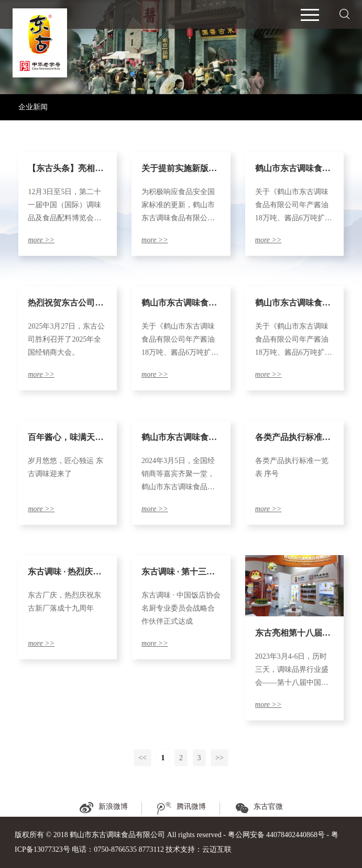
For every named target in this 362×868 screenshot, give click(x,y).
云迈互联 (217, 849)
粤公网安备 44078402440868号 (277, 835)
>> (220, 758)
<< (142, 758)
